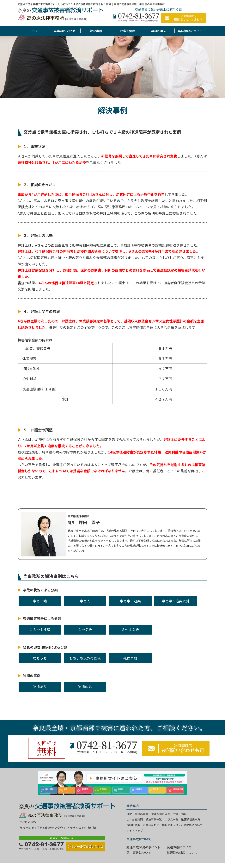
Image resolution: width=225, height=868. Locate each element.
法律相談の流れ (161, 814)
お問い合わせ (151, 825)
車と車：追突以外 (176, 601)
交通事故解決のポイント (143, 847)
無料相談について (190, 31)
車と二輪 (40, 601)
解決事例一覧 (154, 819)
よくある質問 (135, 819)
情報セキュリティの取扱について (182, 825)
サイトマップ (135, 831)
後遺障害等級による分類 (42, 618)
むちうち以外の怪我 (85, 658)
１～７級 (85, 629)
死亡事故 (130, 658)
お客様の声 (133, 825)
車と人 (85, 601)
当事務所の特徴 (65, 31)
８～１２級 (130, 629)
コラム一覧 (172, 819)
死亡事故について (139, 852)
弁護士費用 (127, 31)
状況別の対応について (182, 852)
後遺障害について (179, 847)
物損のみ (85, 687)
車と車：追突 (130, 601)
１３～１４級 (40, 629)
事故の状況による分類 (40, 590)
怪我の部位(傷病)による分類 (45, 647)
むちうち (40, 658)
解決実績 (96, 31)
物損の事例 (32, 676)
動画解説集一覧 (191, 819)
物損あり (40, 687)
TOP (129, 814)
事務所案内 (159, 31)
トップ (33, 31)
